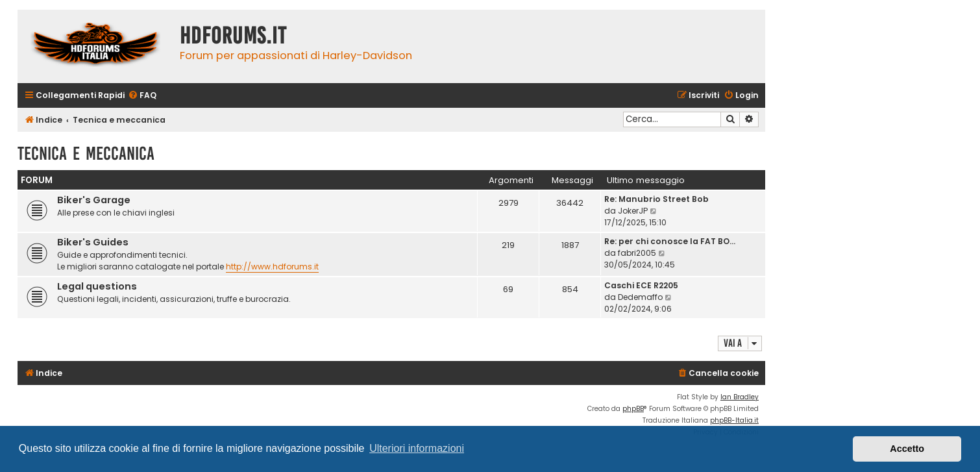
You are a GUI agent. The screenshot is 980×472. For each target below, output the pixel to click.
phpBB (633, 409)
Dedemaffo (640, 297)
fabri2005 (637, 253)
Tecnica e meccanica (86, 154)
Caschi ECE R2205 (641, 285)
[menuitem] (142, 96)
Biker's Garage (94, 200)
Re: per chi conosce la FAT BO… (670, 241)
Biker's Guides (93, 242)
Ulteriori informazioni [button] (417, 448)
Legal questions (97, 286)
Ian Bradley (740, 397)
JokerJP (633, 211)
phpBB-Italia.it (734, 420)
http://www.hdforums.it (272, 267)
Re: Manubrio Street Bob (656, 199)
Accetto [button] (907, 449)
